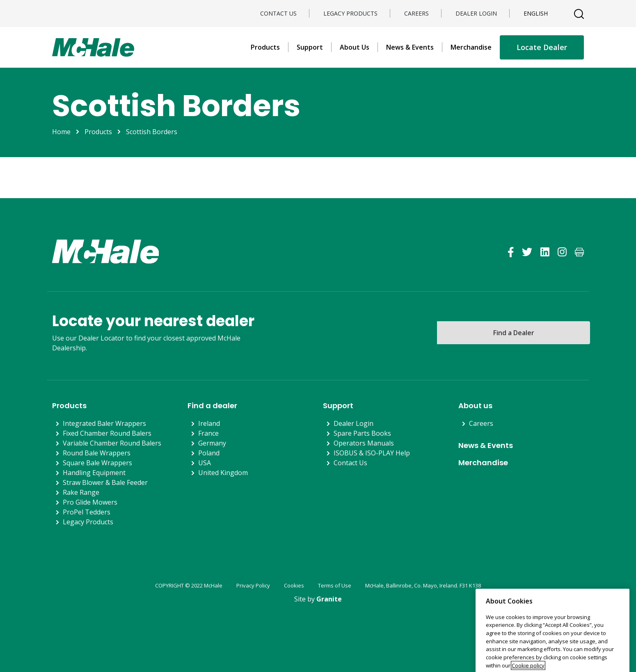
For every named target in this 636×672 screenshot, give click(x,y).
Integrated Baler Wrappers (104, 423)
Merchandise (471, 47)
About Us (355, 47)
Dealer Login (476, 13)
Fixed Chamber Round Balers (107, 433)
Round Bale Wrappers (97, 453)
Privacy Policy (253, 585)
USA (205, 463)
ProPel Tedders (87, 512)
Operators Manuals (364, 443)
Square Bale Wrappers (97, 463)
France (208, 433)
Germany (212, 443)
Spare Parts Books (362, 433)
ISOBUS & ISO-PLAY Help (372, 453)
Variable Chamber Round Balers (112, 443)
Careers (416, 13)
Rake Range (81, 492)
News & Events (410, 47)
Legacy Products (350, 13)
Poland (209, 453)
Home (61, 132)
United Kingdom (223, 473)
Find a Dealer (514, 333)
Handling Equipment (94, 473)
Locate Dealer (542, 47)
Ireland (209, 423)
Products (265, 47)
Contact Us (278, 13)
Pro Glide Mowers (90, 502)
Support (310, 47)
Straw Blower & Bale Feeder (105, 482)
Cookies (294, 585)
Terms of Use (335, 585)
